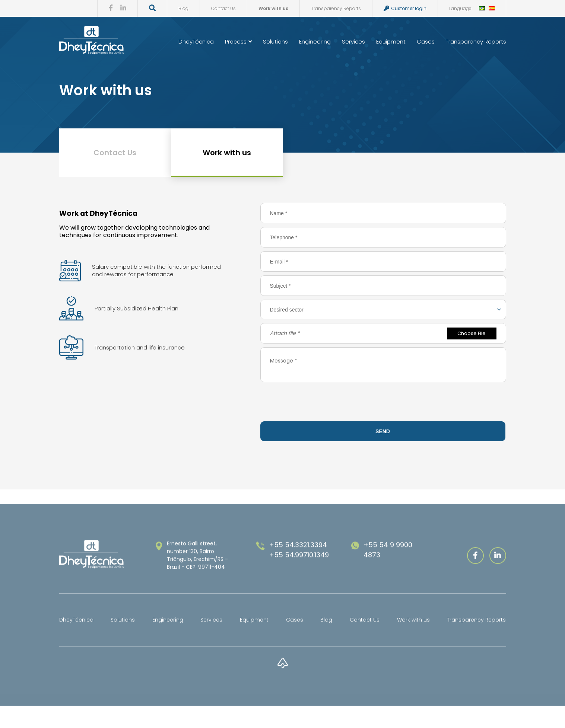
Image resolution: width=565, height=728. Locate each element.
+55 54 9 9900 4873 (388, 565)
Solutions (275, 41)
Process (238, 41)
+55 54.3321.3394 (298, 560)
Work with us (273, 8)
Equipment (391, 41)
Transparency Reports (336, 8)
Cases (426, 41)
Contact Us (223, 8)
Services (353, 41)
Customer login (405, 8)
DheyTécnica (196, 41)
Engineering (315, 41)
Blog (183, 8)
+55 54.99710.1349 (299, 570)
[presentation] (383, 403)
